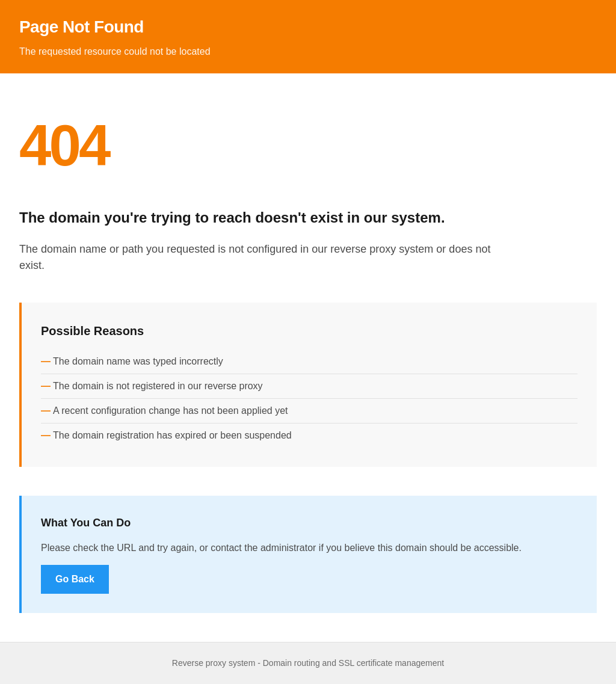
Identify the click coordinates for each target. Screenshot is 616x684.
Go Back (75, 579)
